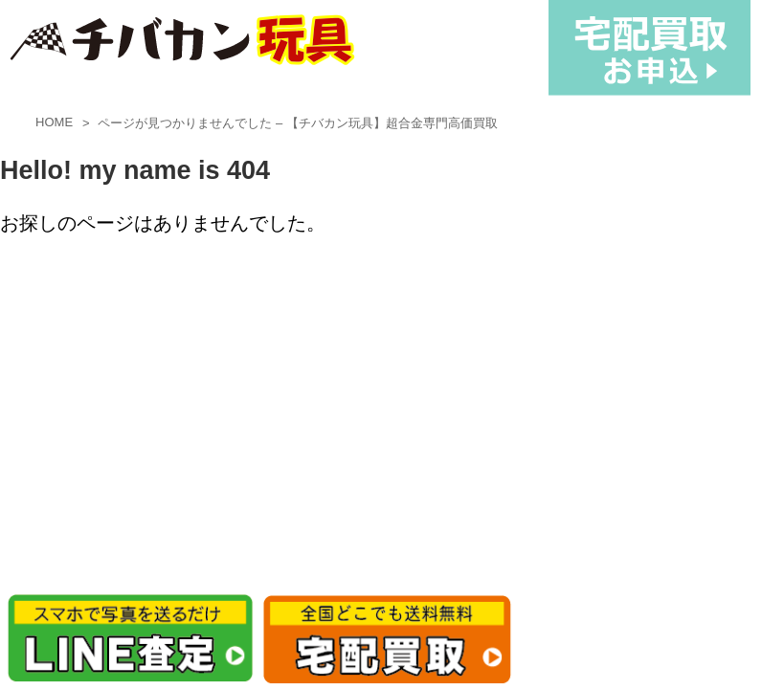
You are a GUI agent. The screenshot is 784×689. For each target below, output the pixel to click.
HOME (54, 122)
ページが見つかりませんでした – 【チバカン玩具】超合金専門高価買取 (297, 123)
